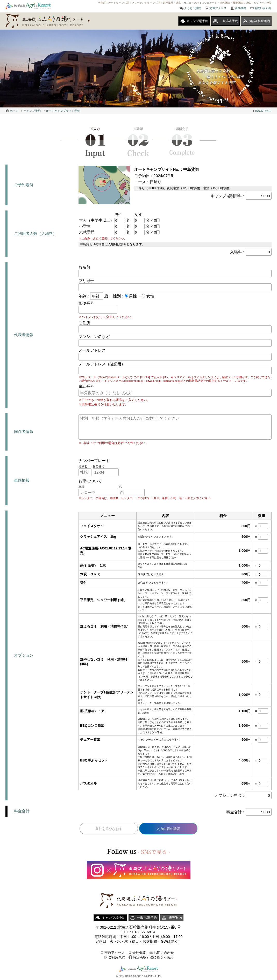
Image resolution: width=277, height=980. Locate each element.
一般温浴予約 (229, 21)
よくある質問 (193, 8)
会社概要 (240, 8)
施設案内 (175, 918)
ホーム (14, 111)
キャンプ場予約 (197, 21)
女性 (150, 296)
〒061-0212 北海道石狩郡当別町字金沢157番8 (136, 927)
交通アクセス (218, 8)
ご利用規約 (117, 957)
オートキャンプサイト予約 (63, 111)
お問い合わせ (263, 8)
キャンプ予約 (32, 111)
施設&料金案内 (260, 21)
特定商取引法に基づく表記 (153, 957)
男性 (132, 296)
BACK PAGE (263, 111)
